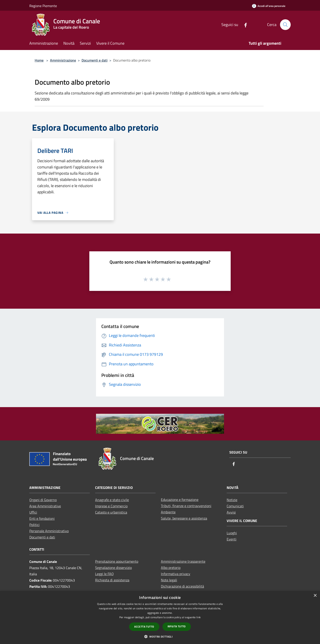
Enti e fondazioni (42, 518)
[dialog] (160, 617)
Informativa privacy (176, 574)
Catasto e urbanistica (111, 512)
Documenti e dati (95, 60)
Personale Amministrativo (49, 531)
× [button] (315, 596)
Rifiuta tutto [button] (177, 626)
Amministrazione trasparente (183, 561)
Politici (34, 525)
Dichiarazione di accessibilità (182, 586)
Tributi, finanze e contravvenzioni (186, 506)
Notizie (232, 500)
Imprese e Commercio (111, 506)
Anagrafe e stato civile (112, 500)
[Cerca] (285, 25)
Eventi (232, 539)
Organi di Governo (43, 500)
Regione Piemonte (43, 6)
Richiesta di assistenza (112, 580)
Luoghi (232, 533)
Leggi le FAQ (104, 574)
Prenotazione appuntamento (117, 561)
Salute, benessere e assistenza (184, 518)
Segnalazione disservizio (113, 568)
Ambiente (168, 512)
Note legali (169, 580)
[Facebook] (244, 25)
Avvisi (231, 512)
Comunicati (235, 506)
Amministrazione (63, 60)
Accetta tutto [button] (144, 627)
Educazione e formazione (180, 500)
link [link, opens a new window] (199, 617)
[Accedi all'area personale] (269, 6)
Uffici (33, 512)
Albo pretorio (171, 568)
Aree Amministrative (45, 506)
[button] (160, 636)
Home (39, 60)
